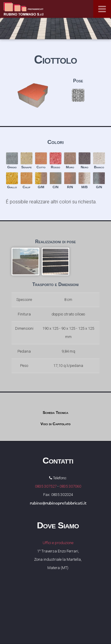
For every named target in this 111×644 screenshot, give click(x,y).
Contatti (58, 460)
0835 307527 (46, 486)
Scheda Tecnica (55, 413)
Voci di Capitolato (55, 424)
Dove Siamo (58, 525)
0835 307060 (70, 486)
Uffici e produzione (58, 543)
